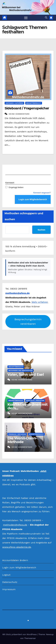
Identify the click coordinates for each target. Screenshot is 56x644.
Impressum (9, 589)
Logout (6, 575)
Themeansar (30, 638)
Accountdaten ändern (15, 560)
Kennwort (10, 183)
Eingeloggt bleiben (14, 187)
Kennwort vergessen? (42, 193)
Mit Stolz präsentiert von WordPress (20, 634)
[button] (46, 18)
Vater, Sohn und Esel (26, 374)
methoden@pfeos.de (15, 525)
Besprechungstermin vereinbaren (28, 321)
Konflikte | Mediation (35, 400)
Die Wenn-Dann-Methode (22, 440)
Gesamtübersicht (34, 103)
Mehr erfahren (40, 302)
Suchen (41, 230)
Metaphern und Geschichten (20, 370)
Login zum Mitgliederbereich (19, 568)
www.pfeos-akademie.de (17, 547)
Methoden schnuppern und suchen (24, 216)
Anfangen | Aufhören (14, 103)
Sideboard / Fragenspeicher (27, 108)
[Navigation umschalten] (26, 18)
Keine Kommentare (19, 114)
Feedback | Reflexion (17, 434)
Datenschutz (10, 582)
